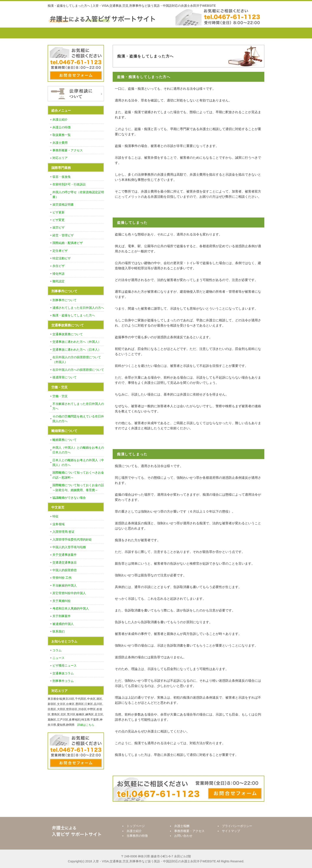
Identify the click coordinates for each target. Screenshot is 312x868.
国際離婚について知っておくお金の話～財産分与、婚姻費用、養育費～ (78, 487)
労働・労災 (60, 396)
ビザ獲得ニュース (65, 665)
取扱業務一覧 (62, 135)
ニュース (58, 658)
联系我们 (58, 631)
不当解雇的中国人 (65, 585)
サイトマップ (231, 831)
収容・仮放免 (62, 177)
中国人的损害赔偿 (65, 570)
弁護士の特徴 (62, 127)
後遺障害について (65, 377)
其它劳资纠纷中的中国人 (69, 593)
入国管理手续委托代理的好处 (72, 539)
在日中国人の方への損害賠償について (78, 370)
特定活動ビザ (62, 258)
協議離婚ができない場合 (69, 498)
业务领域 (58, 524)
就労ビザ (58, 227)
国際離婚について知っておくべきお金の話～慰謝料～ (78, 475)
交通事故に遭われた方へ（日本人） (77, 350)
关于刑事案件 (62, 616)
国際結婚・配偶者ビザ (68, 243)
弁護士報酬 (172, 33)
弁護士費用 (60, 143)
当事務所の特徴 (135, 33)
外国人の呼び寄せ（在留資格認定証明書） (78, 195)
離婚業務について (65, 440)
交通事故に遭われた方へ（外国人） (77, 342)
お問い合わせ (246, 33)
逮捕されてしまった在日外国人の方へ (78, 308)
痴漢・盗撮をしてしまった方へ (74, 315)
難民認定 (58, 281)
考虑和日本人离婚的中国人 (71, 608)
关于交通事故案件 (65, 555)
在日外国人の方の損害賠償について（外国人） (77, 360)
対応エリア (60, 158)
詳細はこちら (86, 725)
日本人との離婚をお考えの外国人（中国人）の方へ (78, 463)
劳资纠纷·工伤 (62, 578)
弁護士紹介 (99, 33)
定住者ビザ (60, 251)
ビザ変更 (58, 220)
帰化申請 (58, 274)
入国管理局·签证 (63, 532)
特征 (55, 516)
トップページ (64, 33)
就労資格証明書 (63, 204)
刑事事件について (65, 300)
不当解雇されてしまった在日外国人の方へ (78, 406)
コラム (57, 650)
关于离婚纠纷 (62, 601)
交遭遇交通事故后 (65, 562)
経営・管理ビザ (63, 235)
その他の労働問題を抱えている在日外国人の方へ (78, 419)
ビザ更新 (58, 212)
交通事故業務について (68, 334)
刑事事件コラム (63, 681)
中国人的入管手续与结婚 (69, 547)
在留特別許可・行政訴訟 (69, 184)
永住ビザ (58, 266)
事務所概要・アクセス (209, 33)
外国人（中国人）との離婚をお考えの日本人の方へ (78, 450)
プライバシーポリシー (237, 826)
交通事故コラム (63, 673)
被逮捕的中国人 (63, 624)
